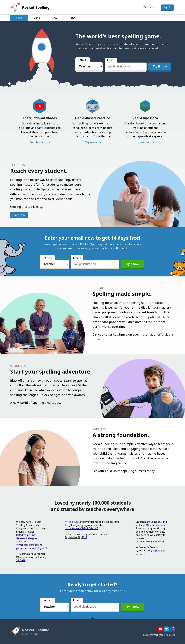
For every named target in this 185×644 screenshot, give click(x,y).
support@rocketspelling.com (159, 635)
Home (19, 18)
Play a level (91, 142)
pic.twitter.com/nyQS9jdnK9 (31, 548)
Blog (73, 18)
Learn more (144, 142)
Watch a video (39, 142)
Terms (36, 634)
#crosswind (23, 542)
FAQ (55, 18)
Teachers (149, 7)
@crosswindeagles (27, 538)
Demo (37, 18)
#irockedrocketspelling (29, 545)
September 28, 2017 (76, 537)
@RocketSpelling (26, 535)
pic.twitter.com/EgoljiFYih (150, 542)
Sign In (167, 7)
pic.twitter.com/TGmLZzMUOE (82, 528)
